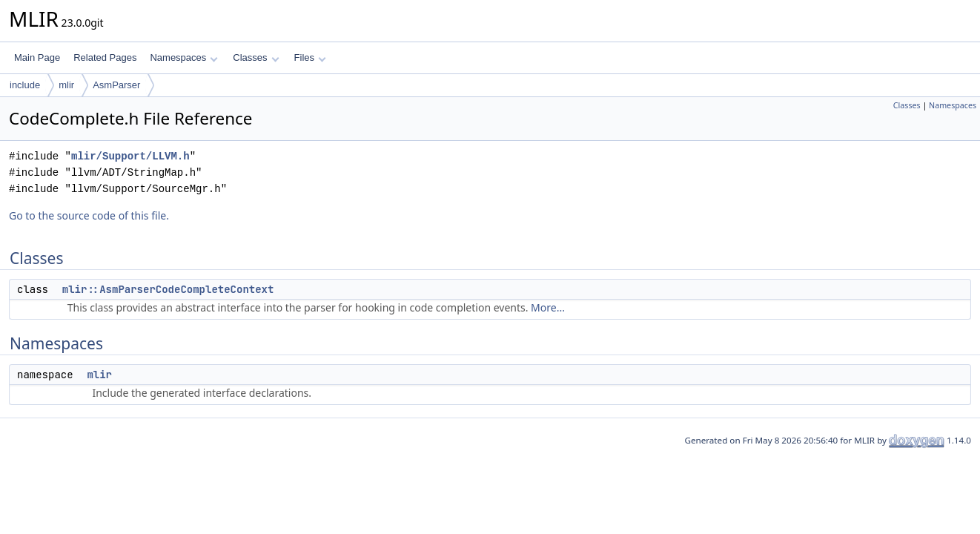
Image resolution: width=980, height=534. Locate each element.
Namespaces (183, 57)
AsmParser (116, 85)
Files (310, 57)
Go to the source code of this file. (89, 215)
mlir (66, 85)
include (25, 85)
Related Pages (105, 57)
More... (548, 307)
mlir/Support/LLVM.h (130, 156)
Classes (256, 57)
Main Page (37, 57)
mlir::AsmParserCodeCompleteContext (168, 289)
